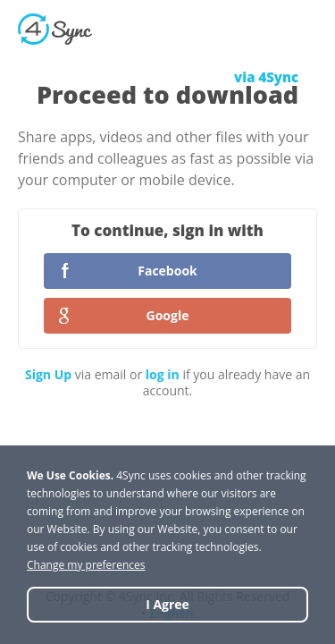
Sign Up (48, 374)
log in (163, 374)
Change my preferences (86, 565)
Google (168, 315)
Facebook (167, 271)
